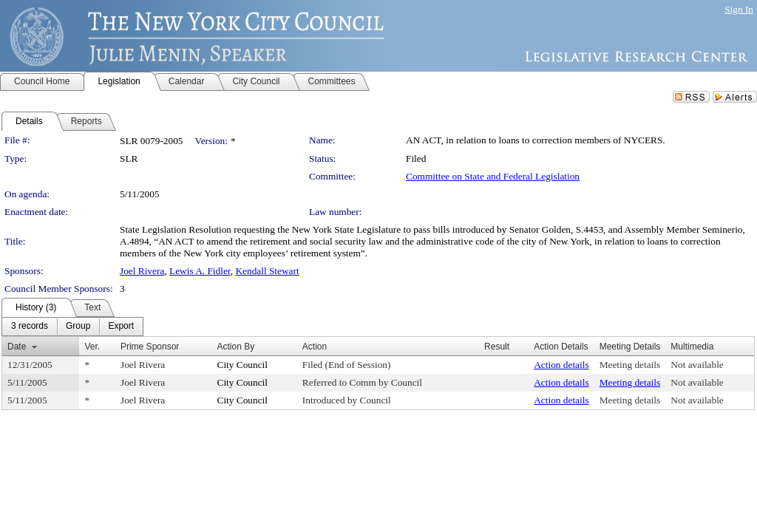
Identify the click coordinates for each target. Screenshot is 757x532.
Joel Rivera (142, 271)
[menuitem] (30, 327)
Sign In (739, 9)
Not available (697, 365)
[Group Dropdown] (78, 327)
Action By (236, 347)
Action (315, 347)
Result (497, 347)
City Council (243, 365)
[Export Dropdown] (121, 327)
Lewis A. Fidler (200, 271)
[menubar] (72, 327)
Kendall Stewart (267, 271)
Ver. (92, 347)
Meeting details (630, 365)
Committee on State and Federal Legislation (493, 176)
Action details (561, 365)
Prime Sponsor (150, 347)
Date (17, 347)
